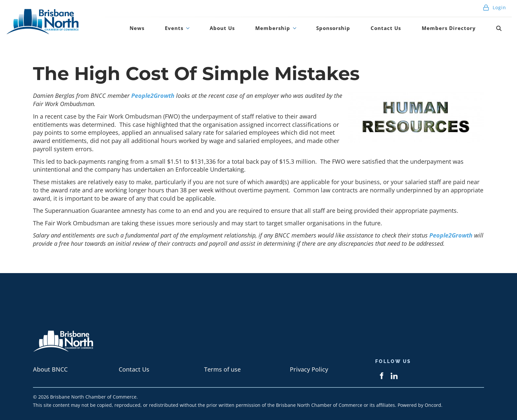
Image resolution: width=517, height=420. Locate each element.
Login (494, 10)
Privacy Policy (309, 369)
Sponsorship (358, 31)
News (191, 31)
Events (220, 31)
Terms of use (222, 369)
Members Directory (462, 31)
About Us (259, 31)
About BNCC (50, 369)
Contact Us (404, 31)
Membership (303, 31)
